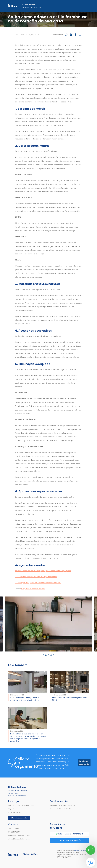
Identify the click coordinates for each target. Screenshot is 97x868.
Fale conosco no (69, 834)
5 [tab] (54, 655)
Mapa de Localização (19, 818)
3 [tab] (48, 655)
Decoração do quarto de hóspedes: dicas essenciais (38, 583)
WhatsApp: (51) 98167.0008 (19, 835)
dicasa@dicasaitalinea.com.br (20, 839)
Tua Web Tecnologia (81, 850)
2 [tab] (46, 655)
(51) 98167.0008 (14, 832)
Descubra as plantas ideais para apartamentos (36, 577)
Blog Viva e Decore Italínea (33, 589)
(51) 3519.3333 (13, 828)
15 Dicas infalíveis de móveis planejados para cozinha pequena (43, 571)
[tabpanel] (48, 624)
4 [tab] (51, 655)
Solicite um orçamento (84, 763)
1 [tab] (43, 655)
